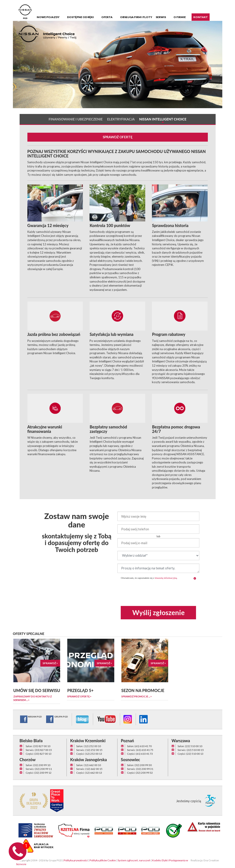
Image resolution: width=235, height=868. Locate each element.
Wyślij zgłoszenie (158, 612)
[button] (195, 578)
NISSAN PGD (31, 719)
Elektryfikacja (121, 119)
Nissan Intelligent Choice (163, 119)
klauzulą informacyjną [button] (166, 578)
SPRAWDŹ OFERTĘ (118, 137)
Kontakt (201, 17)
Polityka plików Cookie (103, 860)
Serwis (161, 17)
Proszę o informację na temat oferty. (158, 568)
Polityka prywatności (76, 860)
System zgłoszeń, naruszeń (134, 860)
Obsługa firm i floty (136, 17)
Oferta (107, 17)
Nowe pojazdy (48, 17)
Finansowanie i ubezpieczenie (76, 119)
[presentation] (158, 592)
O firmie (180, 17)
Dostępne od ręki (80, 17)
